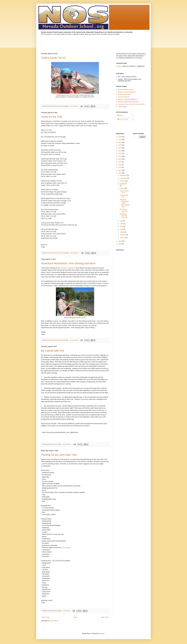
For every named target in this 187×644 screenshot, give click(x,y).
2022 (120, 148)
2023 (120, 145)
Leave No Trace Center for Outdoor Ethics (131, 104)
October (123, 181)
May (122, 226)
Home (75, 617)
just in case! (65, 547)
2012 (120, 173)
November (124, 178)
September (124, 184)
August (123, 188)
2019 (120, 156)
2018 (120, 159)
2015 (120, 165)
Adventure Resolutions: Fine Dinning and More (68, 263)
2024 (120, 142)
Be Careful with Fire (53, 351)
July (122, 221)
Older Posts (105, 617)
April (122, 229)
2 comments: (67, 611)
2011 (120, 241)
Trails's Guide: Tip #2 (53, 58)
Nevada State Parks (124, 94)
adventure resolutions (68, 268)
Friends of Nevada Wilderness (128, 99)
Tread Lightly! (122, 107)
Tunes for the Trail (52, 117)
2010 (120, 244)
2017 (120, 162)
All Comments (123, 119)
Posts (120, 116)
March (122, 232)
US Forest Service (124, 97)
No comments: (74, 106)
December (124, 175)
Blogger (102, 634)
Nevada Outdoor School (126, 90)
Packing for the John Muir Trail (59, 455)
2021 (120, 151)
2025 (120, 140)
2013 (120, 170)
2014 (120, 167)
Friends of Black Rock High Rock (128, 102)
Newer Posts (46, 617)
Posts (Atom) (54, 621)
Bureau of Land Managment (127, 92)
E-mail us (119, 66)
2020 (120, 153)
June (122, 224)
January (123, 238)
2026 (120, 137)
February (123, 235)
